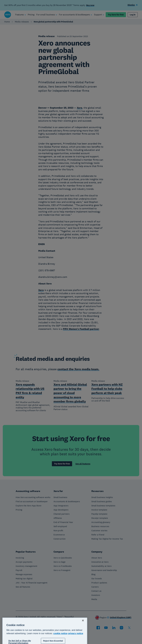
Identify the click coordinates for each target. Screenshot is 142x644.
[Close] (83, 631)
